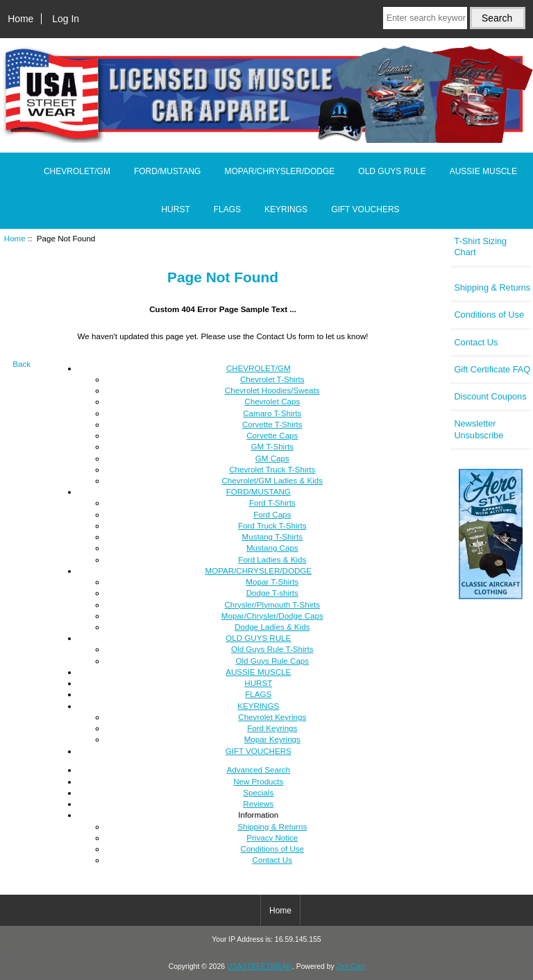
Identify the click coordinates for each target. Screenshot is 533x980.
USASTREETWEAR (260, 966)
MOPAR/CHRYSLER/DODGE (279, 171)
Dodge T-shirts (272, 593)
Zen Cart (351, 966)
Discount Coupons (490, 396)
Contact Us (272, 860)
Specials (258, 792)
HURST (175, 209)
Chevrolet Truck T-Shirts (272, 469)
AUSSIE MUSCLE (483, 171)
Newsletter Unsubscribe (479, 429)
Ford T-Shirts (272, 502)
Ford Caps (272, 514)
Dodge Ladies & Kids (272, 627)
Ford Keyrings (272, 728)
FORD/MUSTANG (167, 171)
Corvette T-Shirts (272, 424)
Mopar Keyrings (272, 739)
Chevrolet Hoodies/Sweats (272, 390)
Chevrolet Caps (272, 401)
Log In (66, 19)
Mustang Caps (272, 548)
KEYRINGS (286, 209)
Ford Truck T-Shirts (272, 525)
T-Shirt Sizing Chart (480, 247)
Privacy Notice (272, 837)
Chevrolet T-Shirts (272, 379)
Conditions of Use (273, 849)
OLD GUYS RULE (392, 171)
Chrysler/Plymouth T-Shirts (272, 604)
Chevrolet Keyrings (272, 717)
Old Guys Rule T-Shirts (272, 649)
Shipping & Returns (272, 826)
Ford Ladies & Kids (272, 559)
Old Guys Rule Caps (272, 661)
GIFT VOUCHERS (365, 209)
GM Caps (272, 458)
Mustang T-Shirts (272, 536)
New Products (258, 781)
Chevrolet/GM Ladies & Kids (272, 480)
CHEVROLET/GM (77, 171)
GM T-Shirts (272, 446)
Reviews (258, 803)
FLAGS (227, 209)
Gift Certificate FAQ (492, 369)
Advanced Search (259, 770)
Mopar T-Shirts (272, 582)
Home (20, 19)
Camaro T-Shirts (272, 413)
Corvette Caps (272, 435)
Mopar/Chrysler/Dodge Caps (272, 616)
